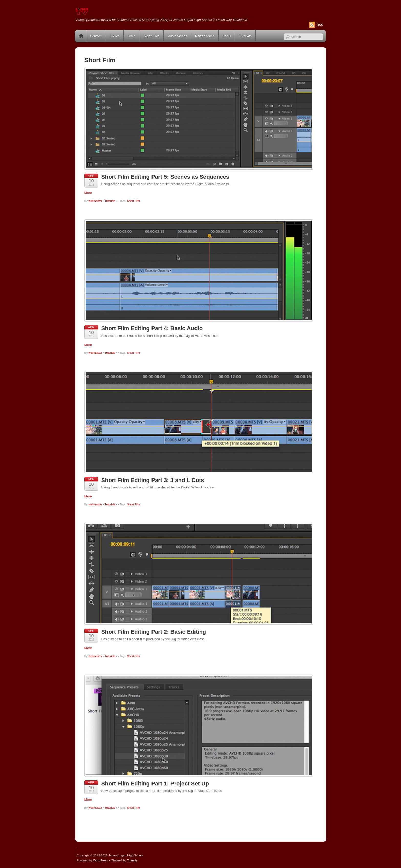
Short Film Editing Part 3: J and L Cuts (153, 480)
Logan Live (151, 36)
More (88, 193)
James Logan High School (126, 855)
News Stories (205, 36)
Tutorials (245, 36)
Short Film (134, 201)
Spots (227, 36)
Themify (132, 860)
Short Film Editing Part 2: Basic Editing (154, 632)
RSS (320, 25)
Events (114, 36)
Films (131, 36)
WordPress (100, 860)
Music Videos (177, 36)
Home (81, 36)
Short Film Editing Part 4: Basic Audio (152, 328)
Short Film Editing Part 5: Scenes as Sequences (165, 177)
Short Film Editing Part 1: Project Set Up (155, 784)
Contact (96, 36)
